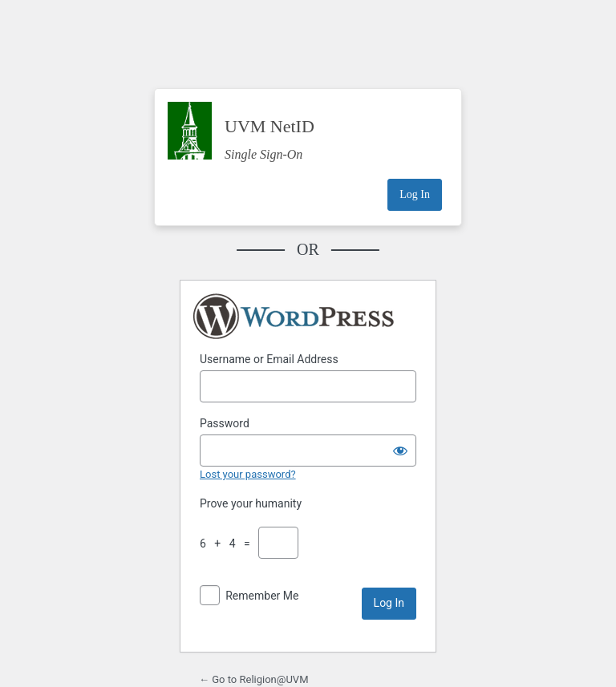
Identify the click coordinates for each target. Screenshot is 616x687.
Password (225, 423)
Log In (415, 194)
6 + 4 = (228, 544)
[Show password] (400, 451)
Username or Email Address (269, 359)
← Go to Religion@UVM (254, 679)
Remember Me (262, 596)
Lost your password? (248, 474)
